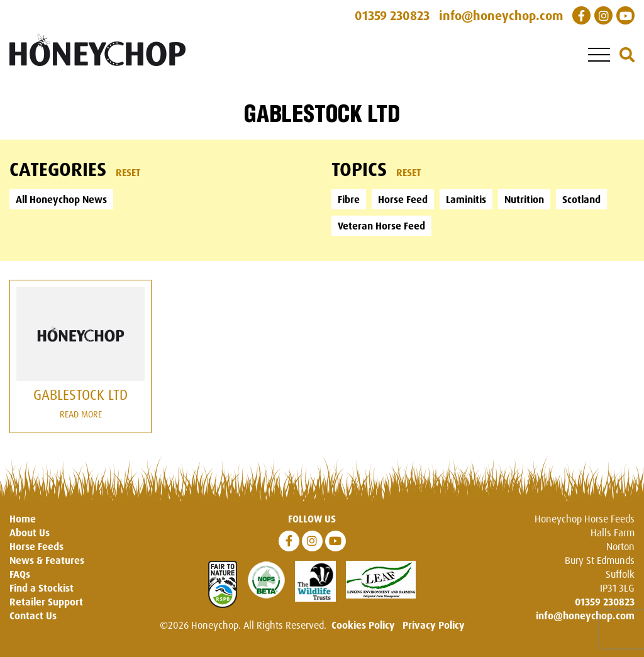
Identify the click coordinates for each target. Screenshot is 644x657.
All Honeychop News (61, 199)
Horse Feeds (36, 546)
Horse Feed (403, 199)
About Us (30, 533)
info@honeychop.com (585, 616)
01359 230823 (605, 602)
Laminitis (466, 199)
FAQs (20, 574)
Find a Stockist (42, 588)
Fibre (349, 199)
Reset (128, 172)
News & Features (47, 560)
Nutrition (524, 199)
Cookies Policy (363, 625)
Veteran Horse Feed (381, 226)
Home (23, 519)
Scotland (581, 199)
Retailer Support (46, 602)
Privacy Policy (434, 625)
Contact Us (33, 616)
